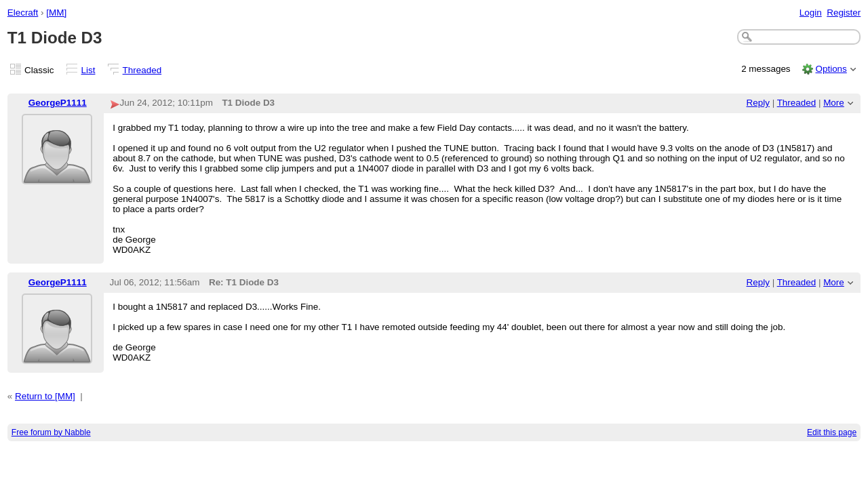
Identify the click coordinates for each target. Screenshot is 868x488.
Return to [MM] (45, 396)
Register (844, 13)
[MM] (56, 13)
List (88, 70)
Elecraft (23, 13)
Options (831, 69)
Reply (758, 103)
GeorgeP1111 (58, 103)
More (834, 103)
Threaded (142, 70)
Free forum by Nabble (51, 432)
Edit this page (832, 432)
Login (811, 13)
